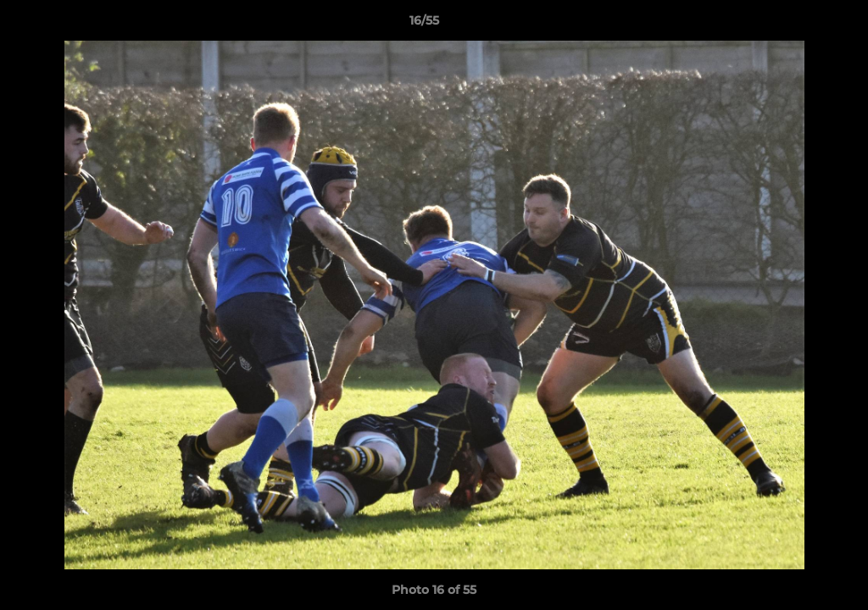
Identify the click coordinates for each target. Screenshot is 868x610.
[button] (797, 25)
